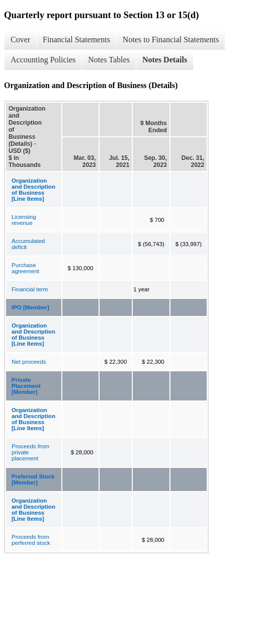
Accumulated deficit (28, 244)
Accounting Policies (43, 60)
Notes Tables (109, 60)
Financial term (30, 289)
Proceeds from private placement (30, 452)
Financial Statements (76, 39)
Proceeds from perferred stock (31, 540)
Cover (20, 39)
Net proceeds (29, 362)
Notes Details (165, 60)
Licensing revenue (24, 220)
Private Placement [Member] (26, 386)
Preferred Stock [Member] (33, 479)
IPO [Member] (30, 307)
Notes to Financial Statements (171, 39)
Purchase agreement (25, 268)
